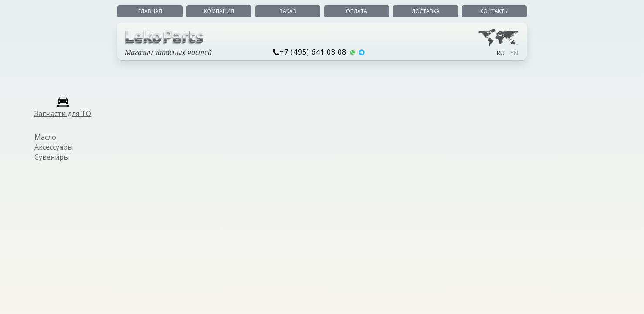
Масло (45, 137)
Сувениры (52, 157)
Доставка (425, 11)
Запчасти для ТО (63, 113)
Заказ (288, 11)
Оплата (357, 11)
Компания (219, 11)
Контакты (494, 11)
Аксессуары (54, 147)
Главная (150, 11)
